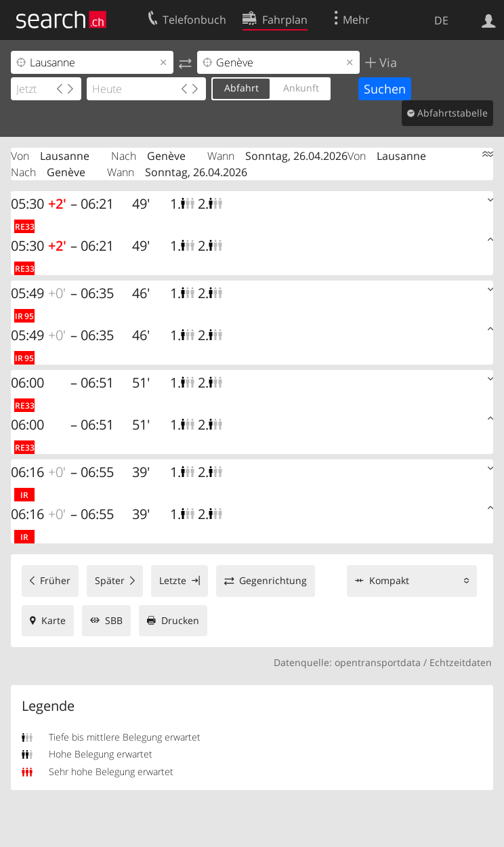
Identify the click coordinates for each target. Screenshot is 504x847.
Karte (54, 620)
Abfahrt (241, 88)
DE (441, 20)
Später (110, 580)
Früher (55, 580)
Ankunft (301, 88)
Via (386, 62)
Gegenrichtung (273, 580)
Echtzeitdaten (461, 662)
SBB (114, 620)
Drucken (180, 620)
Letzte (173, 580)
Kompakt (389, 580)
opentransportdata (378, 662)
